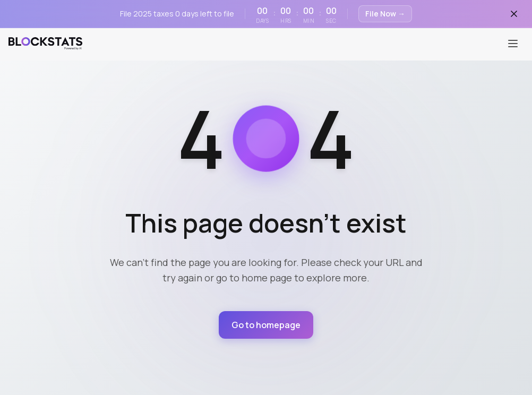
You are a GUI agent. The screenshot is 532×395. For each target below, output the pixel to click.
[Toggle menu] (513, 40)
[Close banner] (514, 14)
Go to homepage (266, 324)
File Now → (385, 14)
